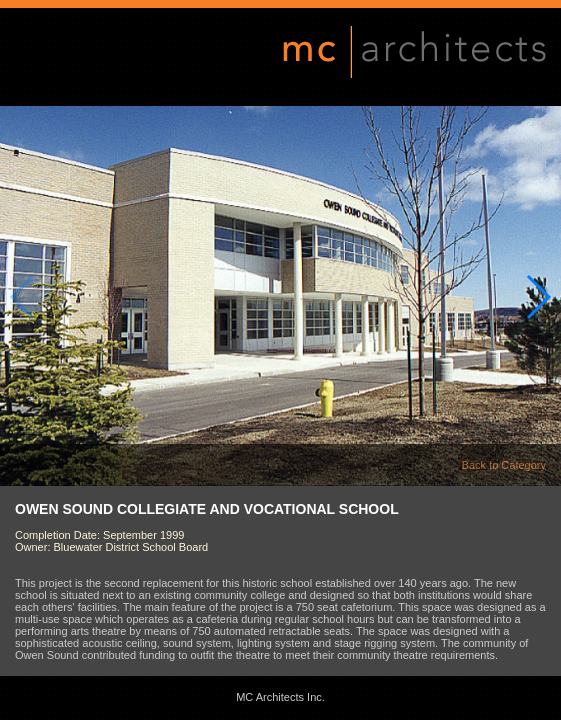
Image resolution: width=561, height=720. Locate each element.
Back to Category (504, 465)
